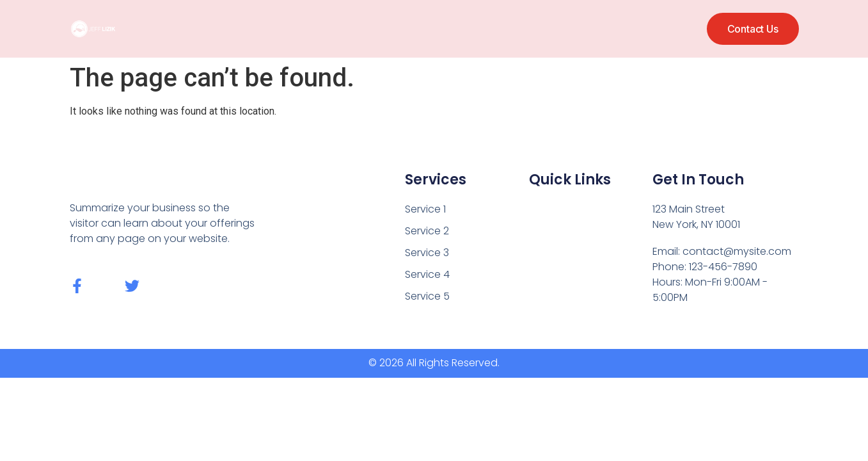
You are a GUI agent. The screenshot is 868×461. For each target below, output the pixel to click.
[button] (753, 29)
